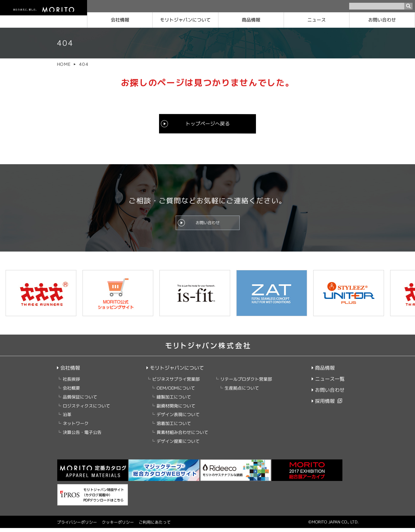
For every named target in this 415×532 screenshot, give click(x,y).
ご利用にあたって (154, 526)
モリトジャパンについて (175, 372)
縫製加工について (174, 401)
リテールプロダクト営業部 (246, 383)
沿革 (67, 418)
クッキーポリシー (118, 526)
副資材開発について (176, 409)
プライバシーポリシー (77, 526)
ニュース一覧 (328, 383)
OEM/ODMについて (176, 392)
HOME (64, 64)
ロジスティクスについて (86, 409)
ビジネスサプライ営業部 (176, 383)
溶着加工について (174, 427)
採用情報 (323, 405)
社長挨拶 (71, 383)
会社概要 (71, 392)
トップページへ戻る (207, 123)
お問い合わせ (382, 20)
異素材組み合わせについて (182, 436)
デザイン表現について (178, 418)
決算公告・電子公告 (82, 436)
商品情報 (251, 20)
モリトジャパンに (185, 20)
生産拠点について (242, 392)
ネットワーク (75, 427)
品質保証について (80, 401)
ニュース (317, 20)
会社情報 (120, 20)
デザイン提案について (178, 445)
